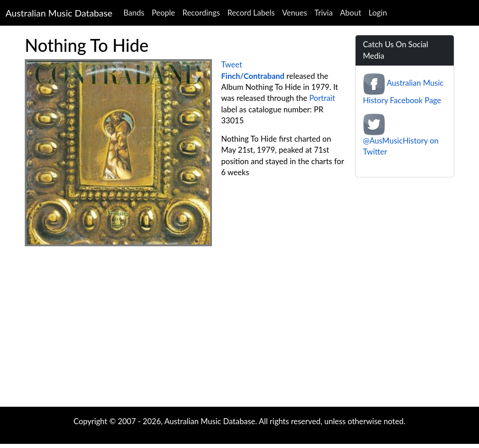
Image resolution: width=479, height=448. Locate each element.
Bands (134, 13)
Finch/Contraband (253, 76)
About (351, 13)
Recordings (201, 13)
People (164, 13)
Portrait (322, 98)
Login (378, 13)
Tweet (232, 64)
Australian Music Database (59, 13)
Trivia (323, 13)
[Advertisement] (184, 320)
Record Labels (251, 13)
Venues (295, 13)
